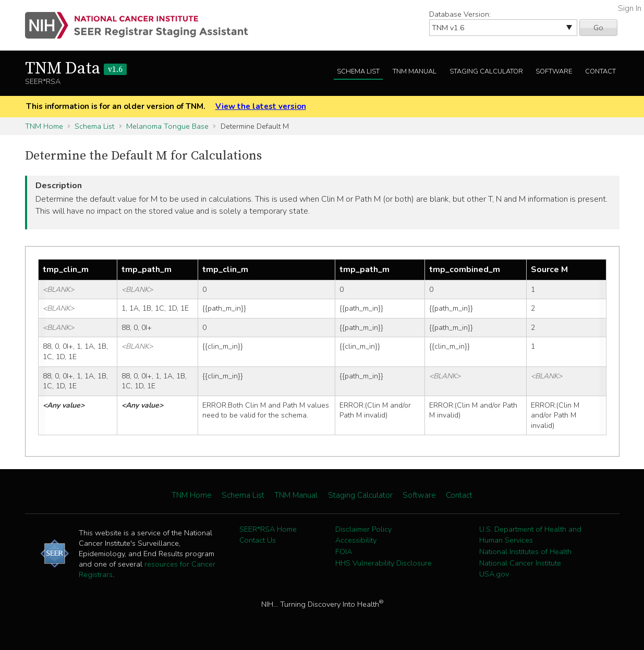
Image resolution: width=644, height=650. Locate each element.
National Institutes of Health (525, 551)
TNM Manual (415, 71)
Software (554, 71)
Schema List (358, 71)
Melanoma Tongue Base (167, 126)
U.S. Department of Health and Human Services (530, 535)
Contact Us (258, 540)
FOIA (344, 551)
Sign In (630, 8)
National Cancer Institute (520, 563)
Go (598, 28)
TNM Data (76, 69)
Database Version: (460, 14)
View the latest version (261, 106)
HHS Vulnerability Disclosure (384, 563)
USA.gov (494, 574)
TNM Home (44, 126)
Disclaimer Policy (363, 529)
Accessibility (356, 540)
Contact (600, 71)
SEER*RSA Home (268, 529)
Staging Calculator (486, 71)
